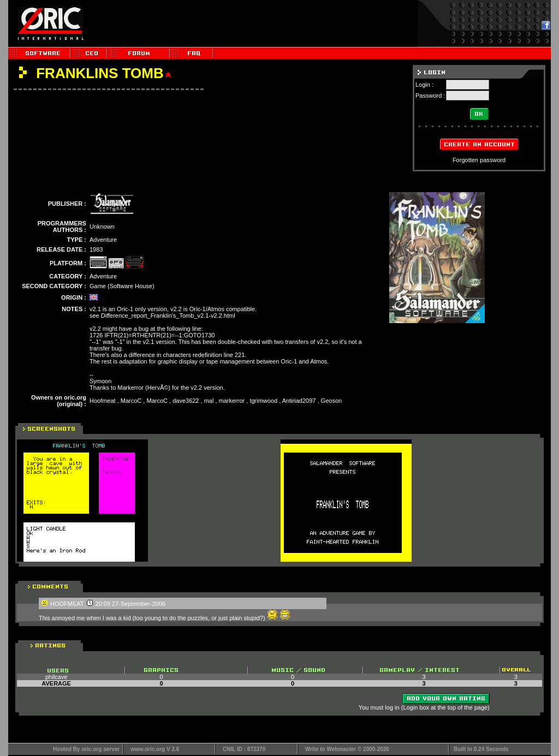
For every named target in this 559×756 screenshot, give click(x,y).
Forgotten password (479, 160)
